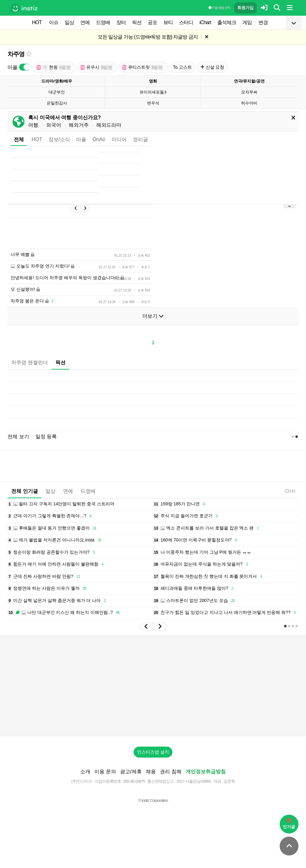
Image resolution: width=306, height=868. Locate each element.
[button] (146, 626)
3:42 (290, 491)
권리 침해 (171, 772)
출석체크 (227, 22)
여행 (33, 125)
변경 (263, 22)
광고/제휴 (131, 772)
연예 (85, 22)
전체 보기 (18, 437)
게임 (247, 22)
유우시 (97, 67)
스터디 (186, 22)
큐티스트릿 (143, 67)
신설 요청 (212, 67)
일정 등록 (46, 437)
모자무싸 (249, 92)
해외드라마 (109, 125)
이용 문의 (105, 772)
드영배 (103, 22)
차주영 (16, 54)
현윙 (54, 67)
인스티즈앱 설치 (153, 752)
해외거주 (79, 125)
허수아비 (249, 103)
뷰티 (168, 22)
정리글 (140, 139)
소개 (85, 772)
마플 (81, 139)
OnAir (99, 139)
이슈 (54, 22)
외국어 (54, 125)
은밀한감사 (57, 103)
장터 (121, 22)
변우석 (153, 103)
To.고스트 (183, 67)
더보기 (153, 316)
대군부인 (57, 92)
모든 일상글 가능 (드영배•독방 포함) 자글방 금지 (148, 37)
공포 (152, 22)
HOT (37, 22)
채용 (151, 772)
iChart (205, 22)
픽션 (137, 22)
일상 (69, 22)
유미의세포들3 (153, 92)
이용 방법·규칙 (219, 8)
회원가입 (245, 8)
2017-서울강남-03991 (194, 781)
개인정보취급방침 (206, 772)
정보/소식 (59, 139)
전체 (19, 139)
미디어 (119, 139)
